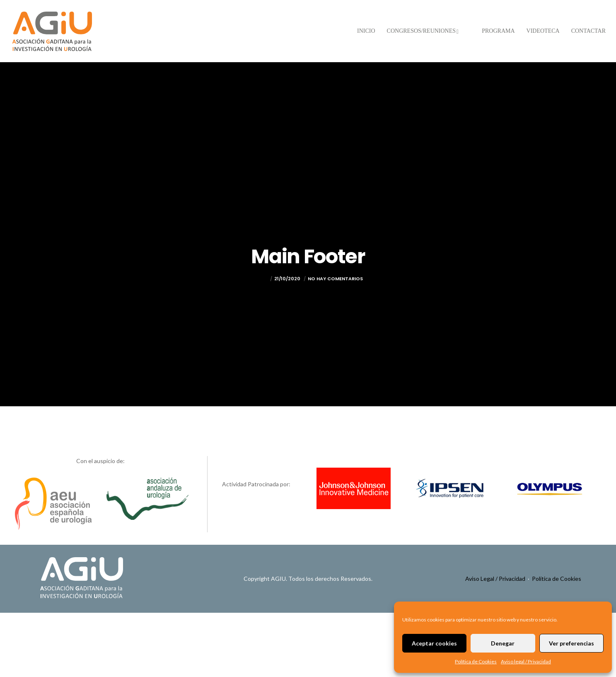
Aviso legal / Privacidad (526, 661)
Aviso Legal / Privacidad (495, 579)
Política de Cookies (476, 661)
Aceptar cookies (434, 643)
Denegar (503, 643)
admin (260, 279)
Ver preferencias (571, 643)
